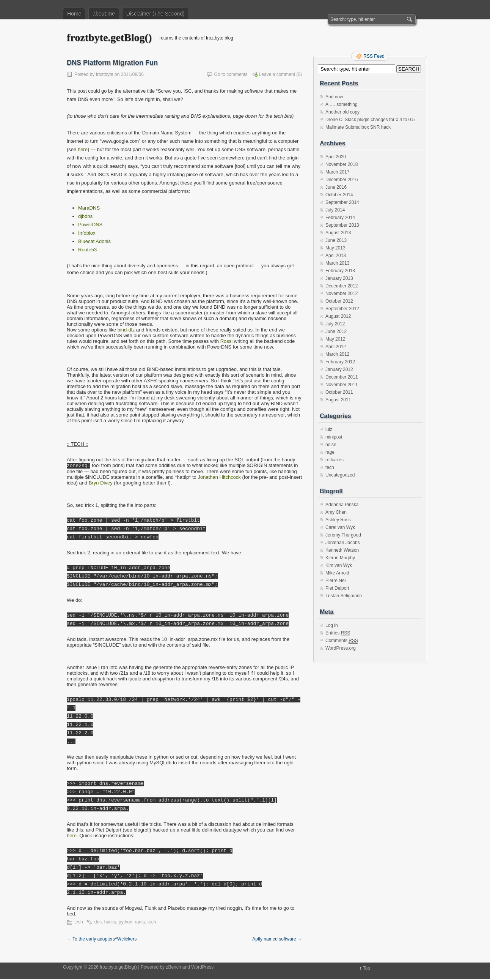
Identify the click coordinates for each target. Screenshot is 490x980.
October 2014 (339, 195)
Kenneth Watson (342, 550)
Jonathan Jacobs (343, 543)
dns (98, 923)
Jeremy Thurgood (343, 535)
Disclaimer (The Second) (155, 14)
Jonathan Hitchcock (219, 478)
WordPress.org (341, 648)
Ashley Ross (338, 520)
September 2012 (342, 309)
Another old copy (342, 112)
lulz (329, 429)
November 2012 (342, 294)
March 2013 (337, 263)
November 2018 (342, 164)
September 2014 (342, 202)
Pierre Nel (335, 581)
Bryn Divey (101, 484)
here (83, 149)
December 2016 (342, 180)
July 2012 (335, 324)
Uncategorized (340, 475)
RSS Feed (374, 56)
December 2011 (342, 377)
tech (79, 923)
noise (331, 445)
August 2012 (338, 316)
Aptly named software (277, 940)
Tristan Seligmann (344, 596)
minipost (334, 437)
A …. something (342, 104)
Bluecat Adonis (94, 241)
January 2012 (339, 369)
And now (334, 97)
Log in (332, 625)
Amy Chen (336, 512)
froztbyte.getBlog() (109, 37)
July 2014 (335, 210)
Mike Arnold (337, 573)
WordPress (202, 968)
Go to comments (231, 74)
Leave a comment (277, 74)
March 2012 (337, 354)
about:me (104, 14)
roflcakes (335, 460)
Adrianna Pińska (342, 505)
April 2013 (336, 256)
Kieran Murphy (340, 558)
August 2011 (338, 400)
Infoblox (87, 233)
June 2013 (336, 240)
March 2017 (337, 172)
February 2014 (340, 218)
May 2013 (335, 248)
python (126, 923)
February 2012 (340, 362)
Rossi (227, 341)
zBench (173, 968)
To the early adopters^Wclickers (102, 940)
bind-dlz (126, 330)
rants (140, 923)
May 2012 (335, 339)
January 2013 (339, 278)
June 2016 (336, 187)
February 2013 (340, 271)
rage (330, 452)
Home (74, 14)
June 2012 (336, 331)
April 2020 (336, 157)
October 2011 (339, 392)
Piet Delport (337, 588)
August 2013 (338, 233)
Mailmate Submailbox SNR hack (358, 127)
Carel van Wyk (340, 527)
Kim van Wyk (339, 565)
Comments (342, 641)
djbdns (85, 216)
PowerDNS (90, 225)
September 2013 (342, 225)
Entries (338, 633)
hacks (110, 923)
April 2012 (336, 347)
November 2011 (342, 385)
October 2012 (339, 301)
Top (367, 969)
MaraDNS (89, 208)
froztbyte (105, 74)
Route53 (87, 250)
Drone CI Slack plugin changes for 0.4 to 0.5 (370, 120)
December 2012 (342, 286)
